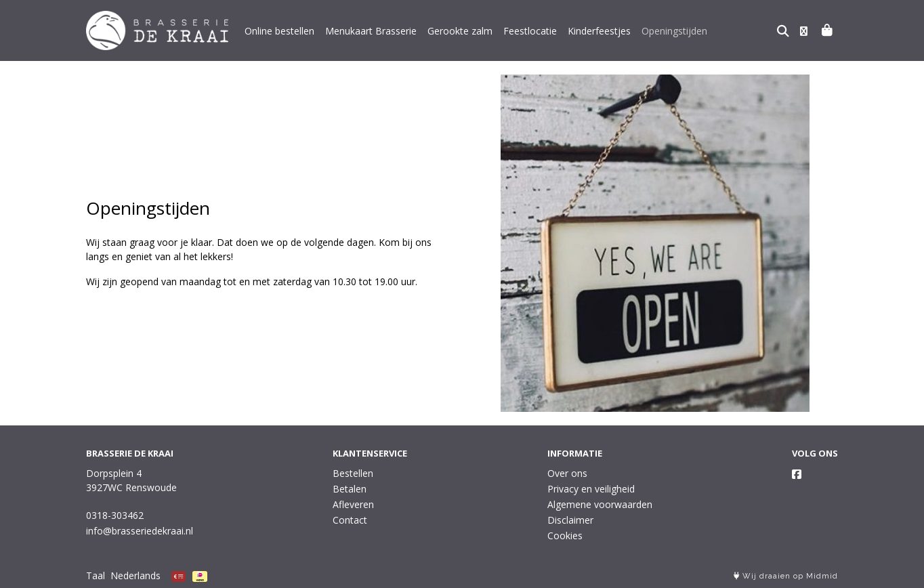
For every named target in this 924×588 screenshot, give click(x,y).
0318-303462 (115, 515)
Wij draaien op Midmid (786, 576)
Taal (96, 575)
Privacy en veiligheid (591, 489)
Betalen (350, 489)
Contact (350, 520)
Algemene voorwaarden (600, 504)
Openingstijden (674, 31)
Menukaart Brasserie (371, 31)
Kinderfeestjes (599, 31)
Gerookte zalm (460, 31)
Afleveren (353, 504)
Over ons (567, 473)
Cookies (565, 535)
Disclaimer (570, 520)
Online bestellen (279, 31)
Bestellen (353, 473)
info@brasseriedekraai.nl (140, 531)
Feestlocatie (530, 31)
